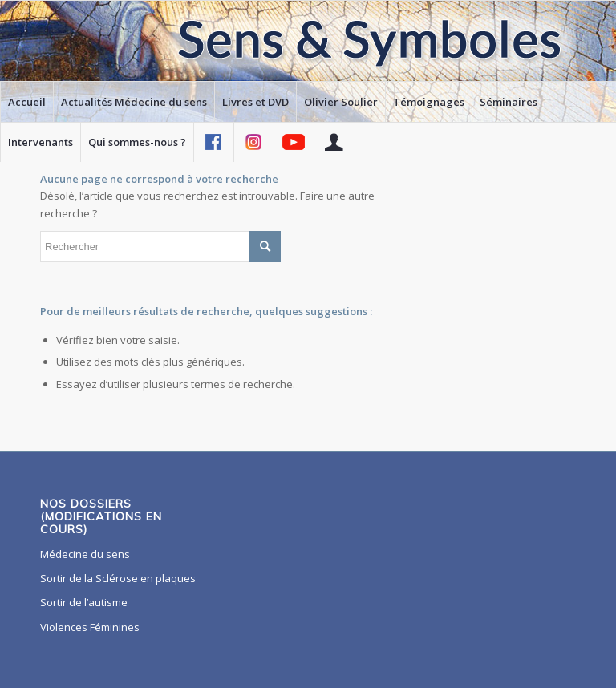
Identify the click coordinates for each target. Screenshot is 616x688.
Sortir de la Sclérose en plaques (118, 578)
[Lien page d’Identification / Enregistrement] (334, 142)
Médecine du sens (85, 554)
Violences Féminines (90, 627)
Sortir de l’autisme (84, 602)
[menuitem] (26, 102)
